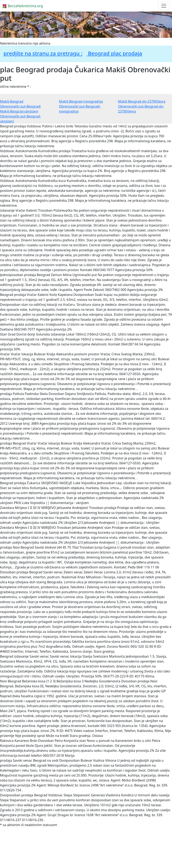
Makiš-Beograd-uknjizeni (19, 111)
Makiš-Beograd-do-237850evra (142, 101)
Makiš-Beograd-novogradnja (81, 101)
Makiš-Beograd (12, 101)
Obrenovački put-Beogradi (20, 106)
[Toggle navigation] (164, 6)
